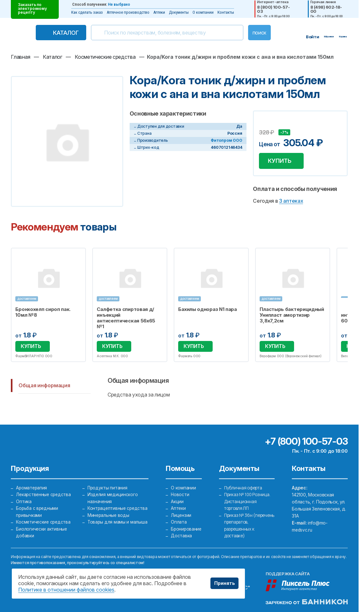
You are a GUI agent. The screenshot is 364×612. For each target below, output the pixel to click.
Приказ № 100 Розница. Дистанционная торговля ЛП (249, 500)
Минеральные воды (109, 521)
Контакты (226, 12)
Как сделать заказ (87, 12)
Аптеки (159, 12)
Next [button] (346, 306)
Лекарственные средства (44, 493)
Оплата (178, 521)
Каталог (55, 33)
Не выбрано (119, 4)
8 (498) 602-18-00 (326, 9)
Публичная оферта (245, 486)
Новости (180, 493)
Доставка (181, 536)
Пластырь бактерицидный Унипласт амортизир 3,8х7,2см (292, 316)
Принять (224, 583)
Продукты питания (107, 486)
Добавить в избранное (265, 123)
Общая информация (44, 386)
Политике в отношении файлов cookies (66, 590)
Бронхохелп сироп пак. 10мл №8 (43, 314)
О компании (203, 12)
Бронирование (186, 529)
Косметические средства (44, 521)
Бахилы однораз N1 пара (208, 311)
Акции (177, 500)
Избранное (77, 258)
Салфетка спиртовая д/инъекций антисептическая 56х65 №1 (126, 319)
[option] (48, 306)
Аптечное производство (128, 12)
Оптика (24, 500)
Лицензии (181, 514)
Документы (179, 12)
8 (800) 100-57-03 (273, 9)
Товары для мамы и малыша (117, 529)
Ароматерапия (32, 486)
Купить (281, 161)
